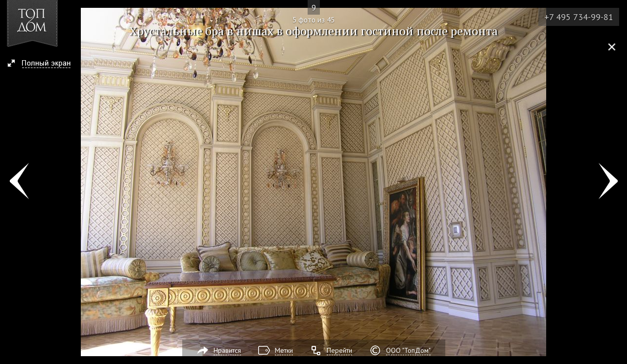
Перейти (339, 350)
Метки (284, 350)
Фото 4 (19, 182)
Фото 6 (608, 182)
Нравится (227, 350)
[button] (43, 64)
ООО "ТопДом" (408, 350)
